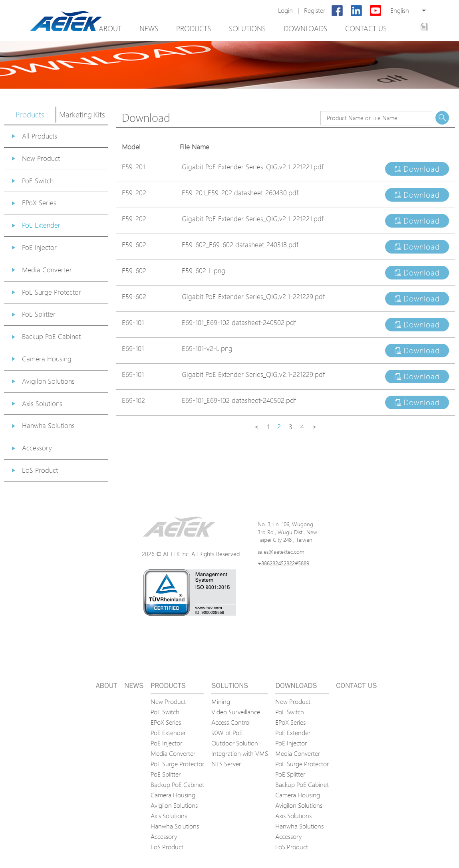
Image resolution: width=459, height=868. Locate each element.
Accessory (37, 448)
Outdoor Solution (235, 743)
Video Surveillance (236, 712)
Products (194, 28)
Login (285, 11)
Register (315, 11)
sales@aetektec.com (281, 552)
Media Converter (47, 270)
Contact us (366, 28)
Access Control (231, 722)
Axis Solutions (42, 403)
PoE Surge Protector (52, 292)
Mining (221, 702)
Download (417, 169)
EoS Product (40, 470)
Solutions (247, 28)
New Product (41, 158)
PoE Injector (39, 247)
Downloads (305, 28)
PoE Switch (38, 181)
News (149, 28)
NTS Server (226, 764)
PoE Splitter (39, 314)
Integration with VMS (240, 753)
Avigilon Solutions (48, 381)
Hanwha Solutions (48, 425)
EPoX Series (39, 203)
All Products (40, 136)
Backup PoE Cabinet (51, 336)
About (110, 28)
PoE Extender (41, 225)
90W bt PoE (227, 733)
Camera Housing (47, 359)
